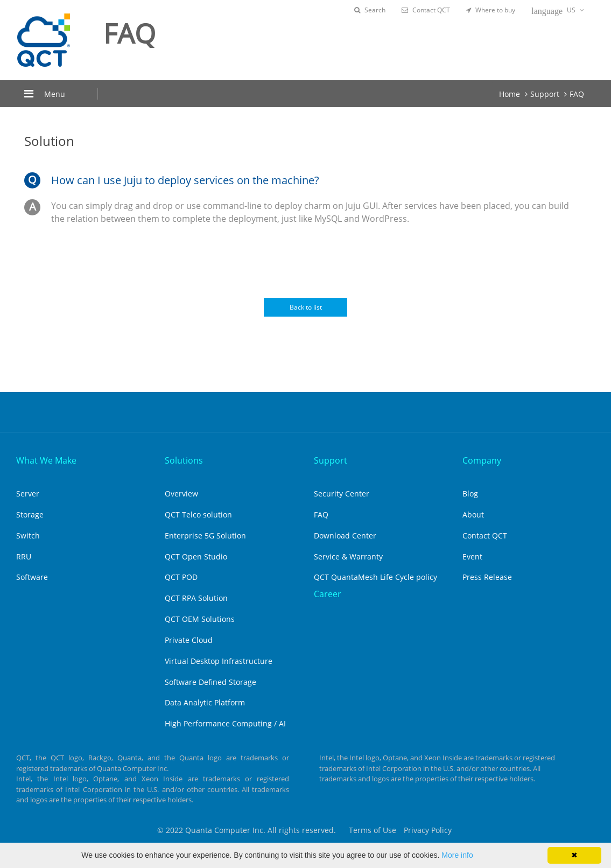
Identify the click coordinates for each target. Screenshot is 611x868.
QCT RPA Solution (196, 598)
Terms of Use (373, 830)
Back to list (306, 307)
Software (32, 577)
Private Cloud (189, 640)
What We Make (46, 460)
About (473, 514)
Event (472, 556)
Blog (470, 493)
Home (510, 94)
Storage (30, 514)
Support (545, 94)
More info (457, 855)
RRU (24, 556)
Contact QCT (426, 10)
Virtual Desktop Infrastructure (219, 661)
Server (28, 493)
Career (328, 594)
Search (370, 10)
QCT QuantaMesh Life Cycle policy (375, 577)
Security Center (342, 493)
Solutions (184, 460)
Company (482, 460)
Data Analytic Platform (205, 702)
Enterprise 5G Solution (205, 535)
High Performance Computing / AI (225, 723)
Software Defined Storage (210, 682)
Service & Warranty (348, 556)
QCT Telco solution (198, 514)
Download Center (345, 535)
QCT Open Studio (196, 556)
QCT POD (181, 577)
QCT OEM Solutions (200, 619)
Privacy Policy (428, 830)
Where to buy (491, 10)
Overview (181, 493)
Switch (28, 535)
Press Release (487, 577)
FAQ (577, 94)
